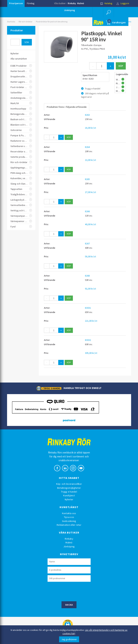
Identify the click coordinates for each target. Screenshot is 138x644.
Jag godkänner (69, 639)
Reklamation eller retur (69, 525)
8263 (87, 115)
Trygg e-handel (69, 492)
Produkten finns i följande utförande (67, 107)
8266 (87, 211)
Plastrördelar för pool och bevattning (52, 22)
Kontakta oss (69, 513)
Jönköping (69, 10)
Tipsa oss (69, 517)
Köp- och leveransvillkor (69, 484)
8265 (87, 179)
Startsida (11, 22)
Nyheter (69, 499)
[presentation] (74, 591)
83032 (88, 340)
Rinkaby (72, 3)
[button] (109, 12)
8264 (87, 147)
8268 (87, 276)
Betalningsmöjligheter (69, 488)
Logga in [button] (123, 3)
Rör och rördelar (25, 22)
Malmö (81, 3)
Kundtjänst (69, 495)
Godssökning (69, 521)
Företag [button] (31, 3)
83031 (88, 308)
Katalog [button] (106, 3)
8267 (87, 243)
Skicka (69, 605)
